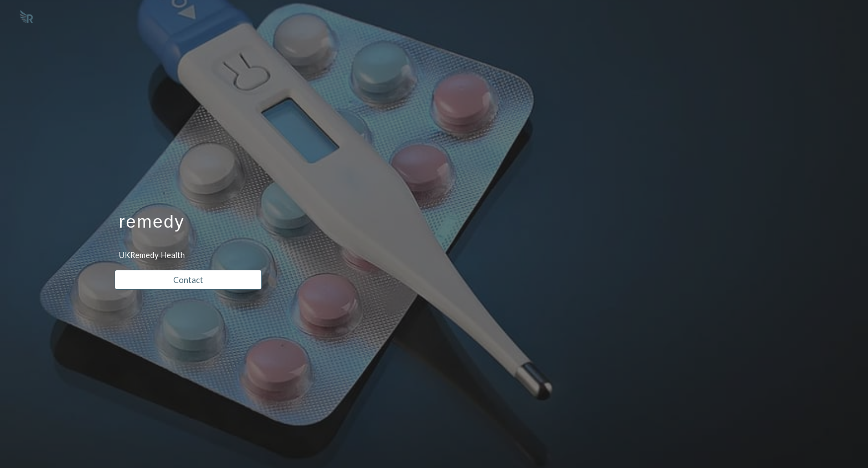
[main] (188, 210)
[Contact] (188, 280)
